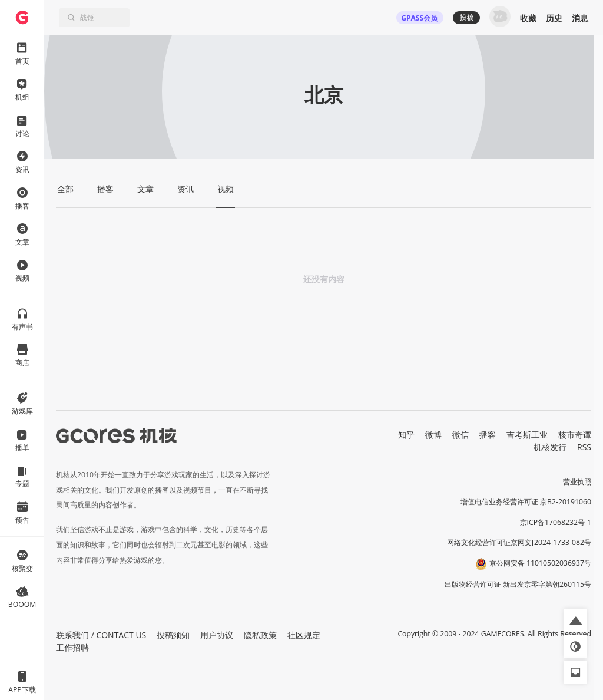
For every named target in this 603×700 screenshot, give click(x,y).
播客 (488, 435)
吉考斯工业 (527, 435)
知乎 (406, 435)
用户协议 (217, 635)
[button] (575, 620)
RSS (584, 447)
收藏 (528, 18)
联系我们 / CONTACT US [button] (101, 635)
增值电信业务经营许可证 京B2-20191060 (526, 502)
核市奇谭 (575, 435)
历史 (554, 18)
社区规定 (304, 635)
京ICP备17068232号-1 (556, 522)
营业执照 (577, 482)
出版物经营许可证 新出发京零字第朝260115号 (518, 584)
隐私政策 (260, 635)
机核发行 (550, 447)
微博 (433, 435)
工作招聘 (72, 647)
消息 (580, 18)
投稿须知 (173, 635)
